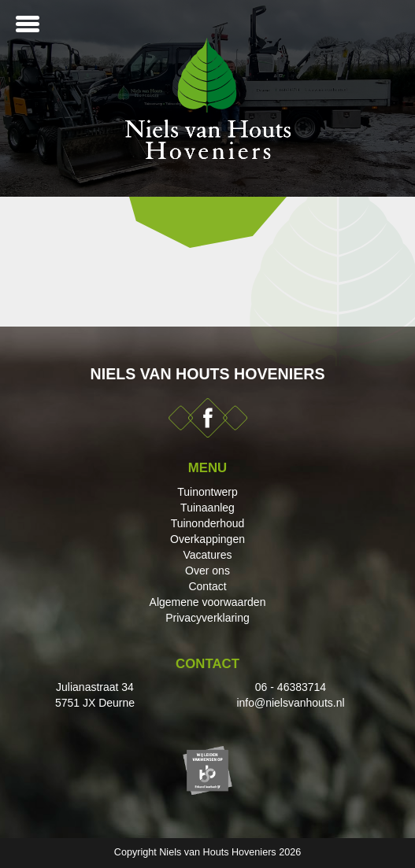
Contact (207, 586)
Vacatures (208, 555)
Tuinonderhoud (208, 523)
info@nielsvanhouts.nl (290, 703)
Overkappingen (207, 539)
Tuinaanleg (207, 508)
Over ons (207, 571)
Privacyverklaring (207, 618)
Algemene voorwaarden (208, 602)
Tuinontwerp (207, 492)
